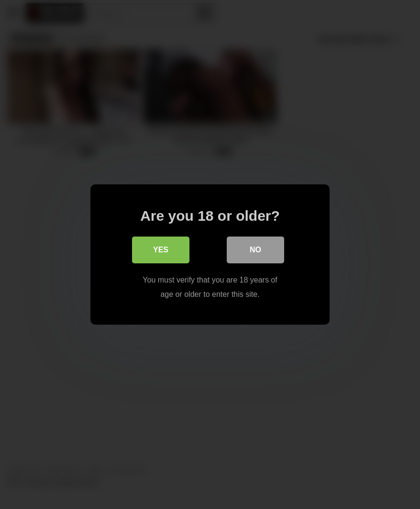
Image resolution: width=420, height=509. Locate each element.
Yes (161, 250)
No (255, 250)
